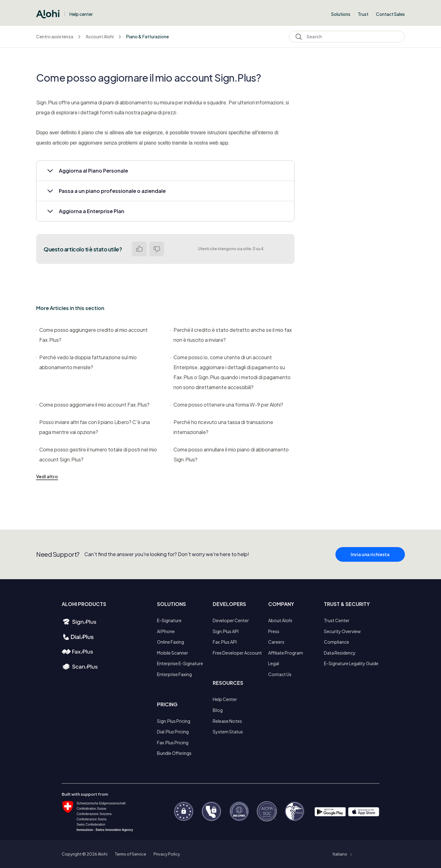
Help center (81, 14)
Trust (363, 14)
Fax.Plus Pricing (173, 742)
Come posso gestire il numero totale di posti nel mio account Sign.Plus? (97, 454)
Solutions (341, 14)
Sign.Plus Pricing (174, 721)
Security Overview (342, 631)
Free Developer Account (237, 653)
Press (274, 631)
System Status (228, 732)
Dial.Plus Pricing (173, 732)
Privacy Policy (167, 854)
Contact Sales (390, 14)
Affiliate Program (286, 653)
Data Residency (340, 653)
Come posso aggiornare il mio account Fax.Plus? (93, 405)
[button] (165, 171)
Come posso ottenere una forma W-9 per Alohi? (227, 405)
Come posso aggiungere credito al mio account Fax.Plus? (92, 335)
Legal (274, 663)
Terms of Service (130, 854)
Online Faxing (171, 642)
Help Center (225, 699)
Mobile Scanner (173, 653)
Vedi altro (47, 476)
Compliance (337, 642)
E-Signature (169, 620)
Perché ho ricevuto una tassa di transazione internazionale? (222, 427)
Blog (218, 710)
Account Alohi (100, 36)
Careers (276, 642)
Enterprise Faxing (174, 674)
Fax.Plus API (225, 642)
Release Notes (227, 721)
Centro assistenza (55, 36)
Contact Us (280, 674)
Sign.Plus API (226, 631)
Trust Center (337, 620)
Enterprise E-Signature (180, 663)
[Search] (347, 37)
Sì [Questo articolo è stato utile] (139, 249)
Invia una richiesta (370, 560)
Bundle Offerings (174, 753)
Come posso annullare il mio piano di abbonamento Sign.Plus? (230, 454)
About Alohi (280, 620)
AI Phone (166, 631)
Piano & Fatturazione (147, 36)
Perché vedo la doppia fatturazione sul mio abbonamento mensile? (86, 362)
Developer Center (231, 620)
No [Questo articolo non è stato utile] (157, 249)
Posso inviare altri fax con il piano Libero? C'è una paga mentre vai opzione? (93, 427)
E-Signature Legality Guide (351, 663)
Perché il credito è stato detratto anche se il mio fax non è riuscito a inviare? (231, 335)
